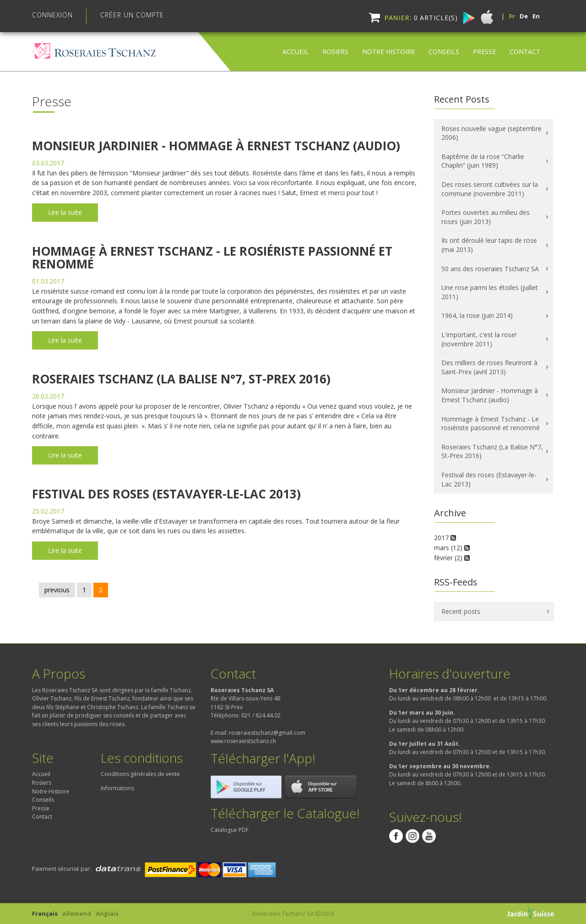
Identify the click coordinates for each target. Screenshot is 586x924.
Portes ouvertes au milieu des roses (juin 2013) (486, 217)
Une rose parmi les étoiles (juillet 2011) (490, 292)
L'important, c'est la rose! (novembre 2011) (479, 339)
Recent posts (461, 611)
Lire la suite (65, 212)
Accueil (296, 44)
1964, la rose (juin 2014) (477, 315)
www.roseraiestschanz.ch (243, 741)
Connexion (52, 15)
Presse (484, 44)
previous (57, 590)
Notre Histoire (388, 44)
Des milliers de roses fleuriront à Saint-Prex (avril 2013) (489, 367)
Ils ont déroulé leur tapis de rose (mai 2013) (489, 245)
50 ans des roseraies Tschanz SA (490, 269)
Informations (117, 788)
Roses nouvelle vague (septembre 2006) (491, 133)
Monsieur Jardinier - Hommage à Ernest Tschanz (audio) (216, 146)
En (536, 16)
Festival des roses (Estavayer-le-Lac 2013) (166, 494)
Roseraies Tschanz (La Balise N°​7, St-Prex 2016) (181, 379)
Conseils (444, 44)
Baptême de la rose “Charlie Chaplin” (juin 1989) (483, 161)
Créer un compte (132, 15)
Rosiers (335, 44)
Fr (512, 16)
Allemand (77, 913)
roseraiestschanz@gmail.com (267, 733)
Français (45, 913)
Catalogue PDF (230, 830)
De (524, 16)
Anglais (107, 913)
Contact (525, 44)
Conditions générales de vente (140, 774)
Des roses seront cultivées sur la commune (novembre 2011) (490, 189)
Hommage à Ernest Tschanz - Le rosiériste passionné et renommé (212, 258)
